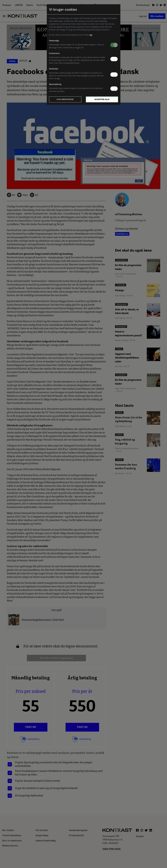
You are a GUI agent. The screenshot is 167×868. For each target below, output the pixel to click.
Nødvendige (54, 41)
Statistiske (54, 69)
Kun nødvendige (65, 99)
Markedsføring (55, 84)
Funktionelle (54, 53)
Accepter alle (102, 99)
